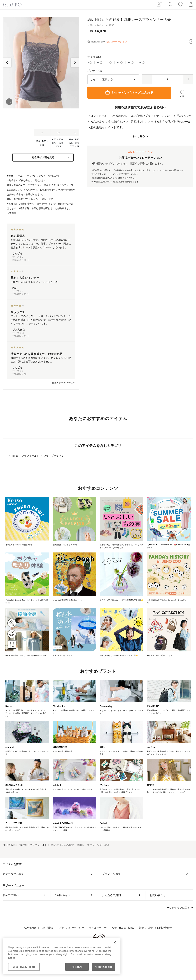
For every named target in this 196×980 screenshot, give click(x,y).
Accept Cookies (103, 967)
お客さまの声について (63, 383)
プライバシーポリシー (71, 928)
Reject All (77, 967)
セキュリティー (98, 928)
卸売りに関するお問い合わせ (155, 928)
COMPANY (30, 928)
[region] (62, 956)
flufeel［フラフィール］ (33, 845)
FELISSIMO (9, 845)
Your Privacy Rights (123, 928)
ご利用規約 (48, 928)
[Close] (115, 942)
